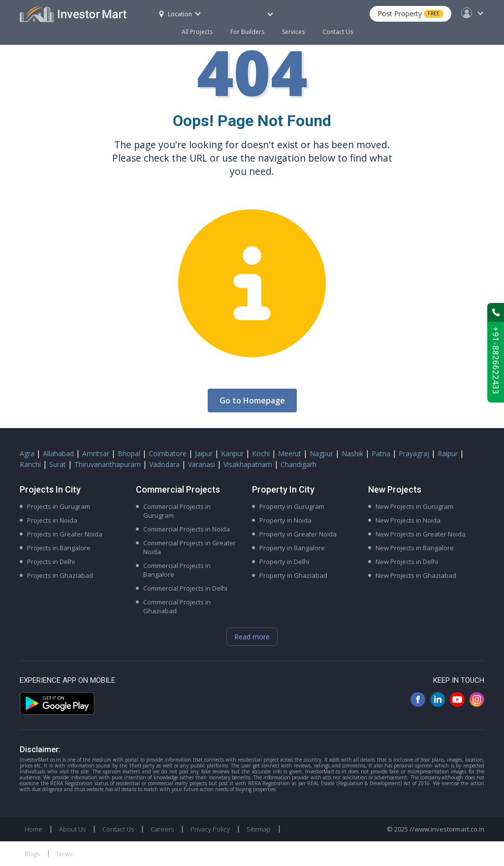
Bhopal (129, 453)
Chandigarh (299, 464)
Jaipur (204, 453)
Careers (162, 829)
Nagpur (321, 453)
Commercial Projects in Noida (187, 529)
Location (175, 14)
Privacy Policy (210, 829)
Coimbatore (168, 453)
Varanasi (202, 464)
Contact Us (338, 32)
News (64, 854)
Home (33, 829)
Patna (381, 453)
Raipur (448, 453)
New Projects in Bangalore (415, 548)
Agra (27, 453)
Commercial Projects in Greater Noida (189, 547)
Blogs (32, 854)
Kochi (261, 453)
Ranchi (30, 464)
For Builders (252, 27)
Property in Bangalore (292, 548)
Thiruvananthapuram (108, 464)
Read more (252, 637)
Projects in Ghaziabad (60, 575)
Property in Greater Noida (298, 534)
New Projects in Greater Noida (421, 534)
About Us (72, 829)
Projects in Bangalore (59, 548)
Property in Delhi (284, 562)
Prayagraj (414, 453)
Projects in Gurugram (59, 506)
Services (293, 32)
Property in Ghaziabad (293, 575)
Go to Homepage (252, 400)
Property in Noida (285, 520)
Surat (58, 464)
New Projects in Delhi (407, 562)
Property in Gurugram (292, 506)
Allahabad (58, 453)
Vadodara (164, 464)
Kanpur (232, 453)
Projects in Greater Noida (65, 534)
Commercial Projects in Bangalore (177, 570)
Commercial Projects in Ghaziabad (177, 606)
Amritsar (96, 453)
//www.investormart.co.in (447, 829)
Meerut (290, 453)
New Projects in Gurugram (414, 506)
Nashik (352, 453)
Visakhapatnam (248, 464)
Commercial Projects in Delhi (185, 588)
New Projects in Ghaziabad (416, 575)
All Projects (197, 32)
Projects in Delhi (51, 562)
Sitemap (259, 829)
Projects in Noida (52, 520)
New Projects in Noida (408, 520)
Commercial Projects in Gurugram (177, 511)
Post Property (410, 14)
